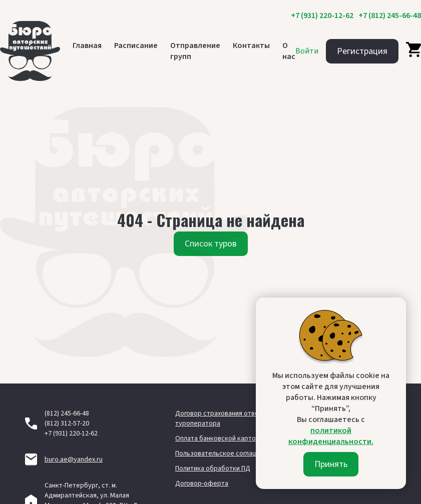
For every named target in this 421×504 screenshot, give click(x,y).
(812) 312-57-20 (67, 423)
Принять (331, 464)
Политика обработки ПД (213, 468)
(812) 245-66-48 (67, 413)
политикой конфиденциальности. (331, 436)
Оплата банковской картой (217, 438)
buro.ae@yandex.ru (74, 459)
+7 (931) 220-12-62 (322, 15)
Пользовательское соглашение (224, 453)
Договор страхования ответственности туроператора (237, 418)
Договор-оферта (202, 483)
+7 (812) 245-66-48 (390, 15)
